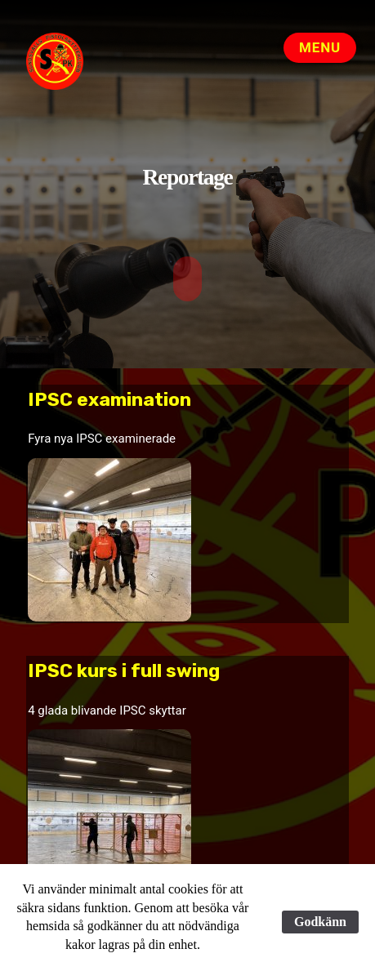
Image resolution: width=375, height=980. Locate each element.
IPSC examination (109, 399)
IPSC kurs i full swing (124, 670)
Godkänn (320, 922)
